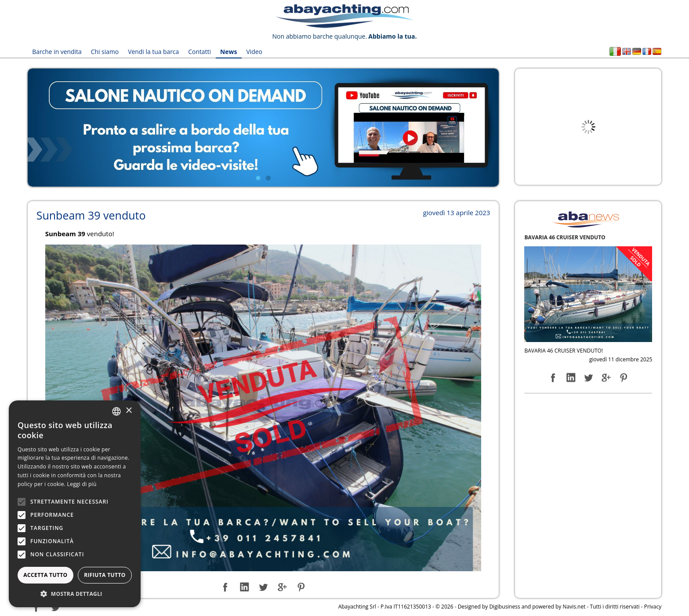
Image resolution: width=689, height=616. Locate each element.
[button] (75, 594)
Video (253, 52)
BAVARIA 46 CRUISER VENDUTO (565, 237)
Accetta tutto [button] (45, 575)
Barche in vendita (57, 52)
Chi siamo (105, 52)
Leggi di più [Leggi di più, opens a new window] (82, 484)
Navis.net (574, 607)
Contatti (199, 52)
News (228, 52)
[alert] (75, 504)
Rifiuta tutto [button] (105, 575)
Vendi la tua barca (153, 52)
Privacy (653, 607)
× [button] (129, 411)
